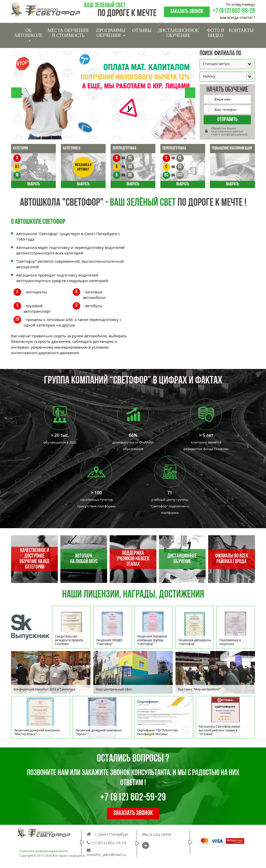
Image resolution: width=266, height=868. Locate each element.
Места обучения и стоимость (68, 33)
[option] (133, 673)
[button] (16, 93)
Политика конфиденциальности (44, 851)
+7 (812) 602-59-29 (234, 11)
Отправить (227, 120)
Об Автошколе (28, 35)
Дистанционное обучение (178, 33)
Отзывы (142, 30)
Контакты (241, 30)
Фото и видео (216, 33)
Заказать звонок (187, 12)
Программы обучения (111, 33)
